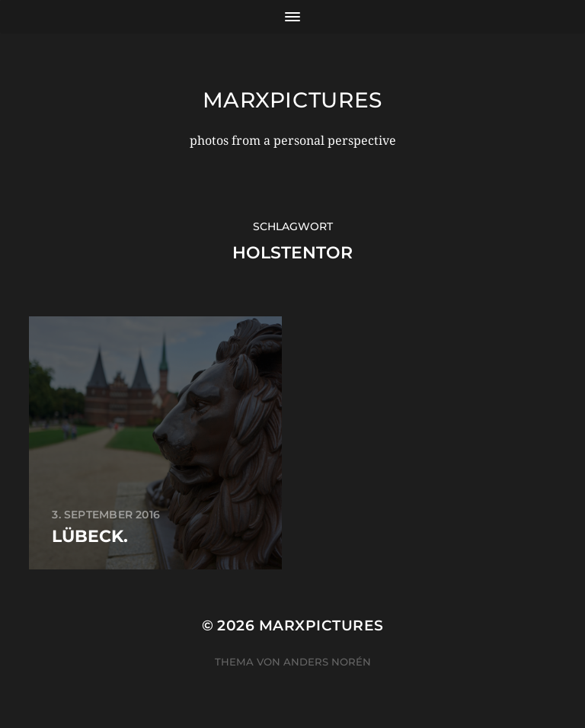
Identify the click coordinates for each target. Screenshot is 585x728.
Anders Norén (327, 662)
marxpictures (292, 100)
